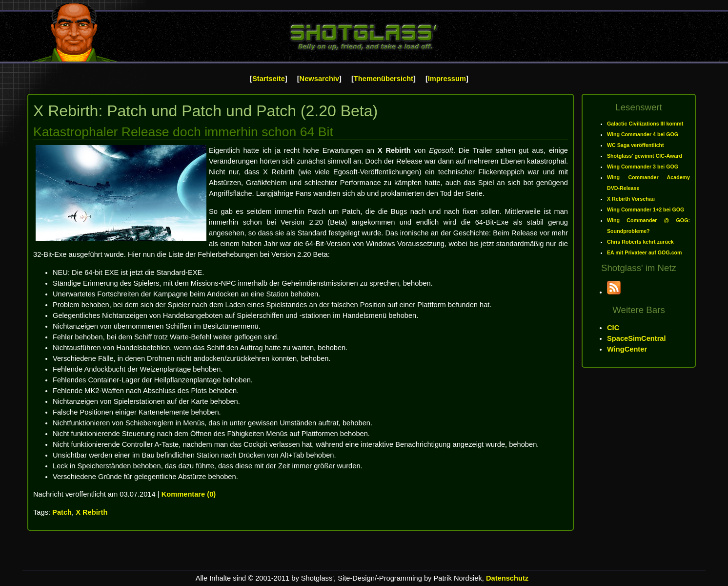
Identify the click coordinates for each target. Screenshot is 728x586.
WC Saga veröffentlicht (636, 145)
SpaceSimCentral (637, 338)
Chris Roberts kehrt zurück (640, 242)
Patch (62, 512)
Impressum (447, 79)
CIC (613, 328)
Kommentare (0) (189, 494)
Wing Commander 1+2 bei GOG (646, 209)
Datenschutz (507, 578)
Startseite (269, 79)
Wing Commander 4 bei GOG (643, 134)
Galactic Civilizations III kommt (645, 124)
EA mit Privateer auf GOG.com (645, 252)
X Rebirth (91, 512)
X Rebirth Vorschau (631, 199)
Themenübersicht (384, 79)
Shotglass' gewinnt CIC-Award (645, 156)
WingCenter (627, 349)
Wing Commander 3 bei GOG (643, 167)
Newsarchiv (319, 79)
